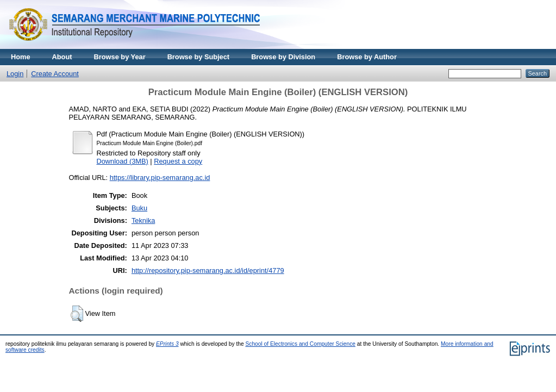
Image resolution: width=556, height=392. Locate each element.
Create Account (55, 74)
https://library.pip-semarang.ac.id (160, 178)
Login (15, 74)
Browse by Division (283, 57)
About (62, 57)
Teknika (143, 220)
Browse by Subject (199, 57)
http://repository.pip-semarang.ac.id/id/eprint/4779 (208, 270)
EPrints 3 (167, 344)
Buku (139, 208)
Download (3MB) (123, 161)
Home (21, 57)
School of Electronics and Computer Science (300, 344)
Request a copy (178, 161)
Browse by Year (120, 57)
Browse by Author (367, 57)
